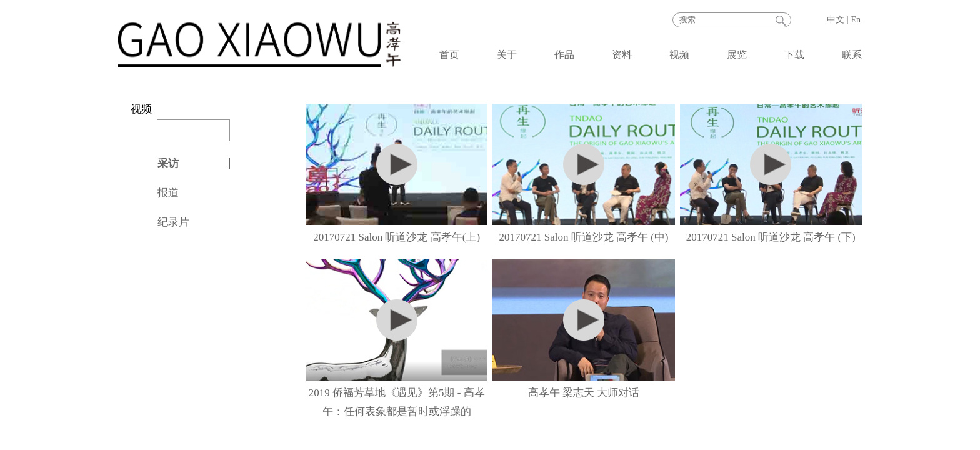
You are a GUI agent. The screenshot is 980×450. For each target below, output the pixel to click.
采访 (168, 163)
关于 (507, 55)
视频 (679, 55)
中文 (836, 20)
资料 (622, 55)
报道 (168, 193)
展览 (737, 55)
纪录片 (173, 222)
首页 (449, 55)
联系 (852, 55)
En (856, 20)
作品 (564, 55)
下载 (794, 55)
